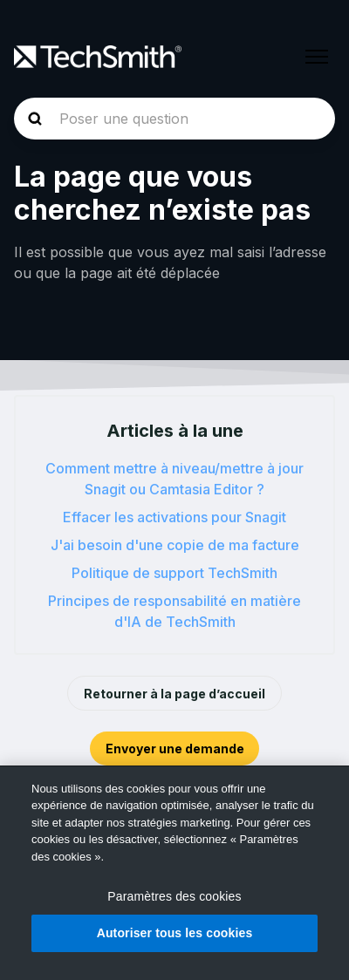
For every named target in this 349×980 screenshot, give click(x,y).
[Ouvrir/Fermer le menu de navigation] (317, 57)
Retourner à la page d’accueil (174, 694)
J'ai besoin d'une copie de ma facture (175, 545)
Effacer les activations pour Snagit (174, 517)
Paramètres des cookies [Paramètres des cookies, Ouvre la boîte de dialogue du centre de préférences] (174, 896)
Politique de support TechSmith (174, 573)
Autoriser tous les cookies (175, 933)
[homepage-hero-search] (174, 119)
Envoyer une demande (175, 749)
